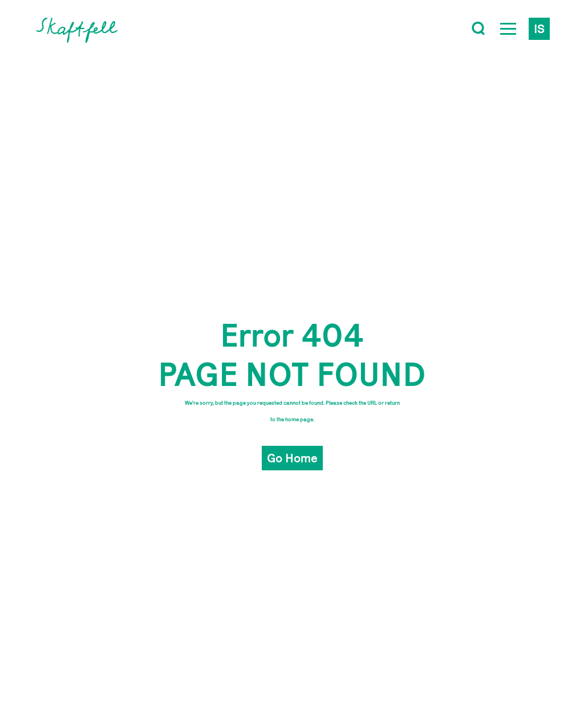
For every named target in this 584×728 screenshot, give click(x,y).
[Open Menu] (508, 29)
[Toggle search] (478, 29)
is (539, 29)
